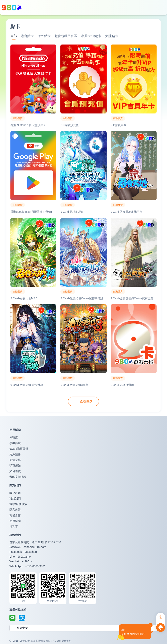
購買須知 (15, 466)
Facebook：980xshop (23, 552)
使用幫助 (15, 521)
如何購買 (15, 471)
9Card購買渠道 (19, 449)
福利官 (14, 527)
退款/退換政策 (18, 504)
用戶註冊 (15, 454)
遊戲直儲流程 (18, 477)
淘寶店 (14, 437)
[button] (83, 628)
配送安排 (15, 460)
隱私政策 (15, 510)
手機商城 (15, 443)
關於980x (15, 493)
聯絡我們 (15, 498)
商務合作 (15, 515)
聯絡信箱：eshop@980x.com (28, 547)
